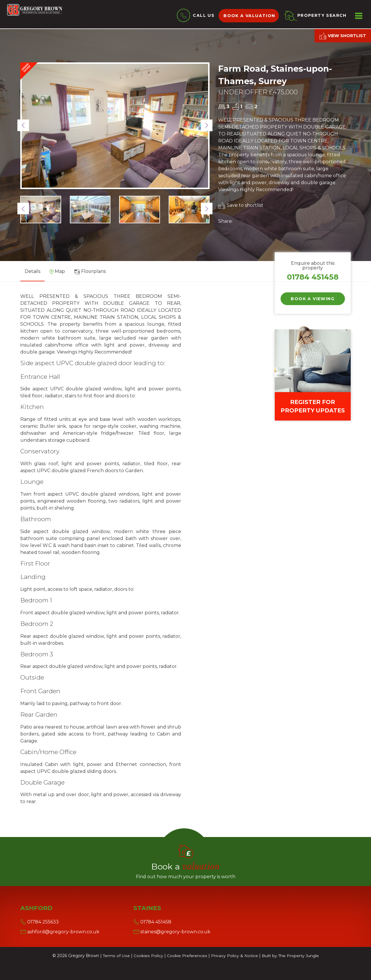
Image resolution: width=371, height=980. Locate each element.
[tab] (57, 273)
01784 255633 (40, 922)
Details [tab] (32, 271)
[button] (23, 125)
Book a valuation (250, 16)
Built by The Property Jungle (290, 956)
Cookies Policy (148, 956)
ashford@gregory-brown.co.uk (60, 932)
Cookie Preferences (186, 956)
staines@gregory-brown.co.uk (172, 932)
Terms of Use (116, 956)
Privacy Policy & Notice (234, 956)
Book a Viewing (313, 299)
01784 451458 (313, 277)
